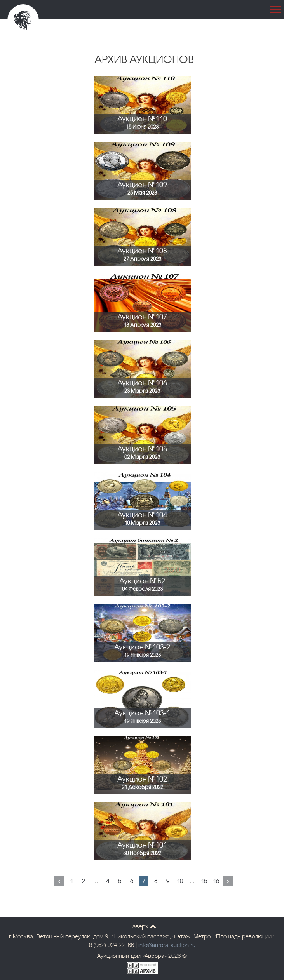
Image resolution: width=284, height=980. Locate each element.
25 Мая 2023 (142, 193)
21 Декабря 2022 (142, 787)
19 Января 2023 (142, 655)
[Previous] (59, 881)
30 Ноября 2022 (142, 853)
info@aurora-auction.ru (167, 945)
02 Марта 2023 (142, 457)
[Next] (228, 881)
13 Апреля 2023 (142, 325)
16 (216, 881)
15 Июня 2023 (142, 127)
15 (204, 881)
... (96, 881)
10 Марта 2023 (142, 523)
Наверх (142, 926)
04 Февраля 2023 (142, 589)
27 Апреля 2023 (142, 259)
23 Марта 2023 (142, 391)
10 (180, 881)
